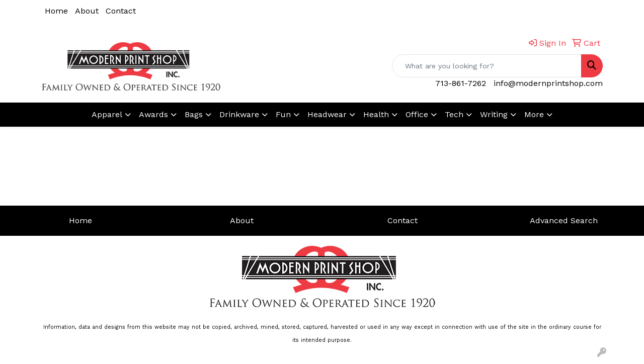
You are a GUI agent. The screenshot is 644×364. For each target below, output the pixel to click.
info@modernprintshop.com (548, 83)
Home (56, 11)
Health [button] (376, 114)
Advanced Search (564, 220)
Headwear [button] (327, 114)
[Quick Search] (487, 66)
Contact (121, 11)
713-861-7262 (461, 83)
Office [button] (417, 114)
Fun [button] (283, 114)
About (87, 11)
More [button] (534, 114)
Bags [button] (194, 114)
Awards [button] (153, 114)
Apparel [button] (107, 114)
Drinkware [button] (239, 114)
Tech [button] (454, 114)
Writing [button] (494, 114)
